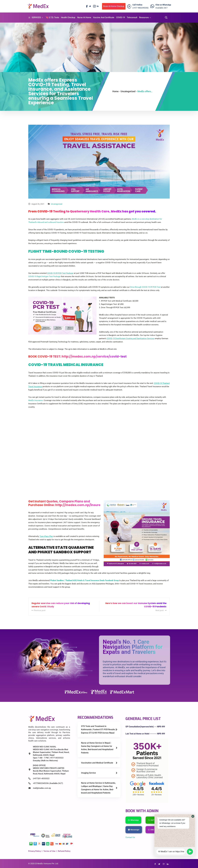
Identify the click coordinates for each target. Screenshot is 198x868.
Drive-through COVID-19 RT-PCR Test (145, 287)
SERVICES (36, 17)
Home (115, 91)
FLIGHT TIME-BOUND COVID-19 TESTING (66, 251)
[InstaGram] (163, 864)
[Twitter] (90, 6)
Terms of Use (49, 851)
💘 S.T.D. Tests (52, 17)
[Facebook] (86, 6)
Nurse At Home (84, 17)
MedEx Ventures (44, 864)
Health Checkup (68, 17)
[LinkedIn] (98, 6)
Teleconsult (132, 17)
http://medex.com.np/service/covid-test (94, 356)
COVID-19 (120, 17)
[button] (193, 816)
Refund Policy (64, 851)
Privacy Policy (35, 851)
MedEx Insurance (35, 400)
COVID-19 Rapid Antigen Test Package (44, 276)
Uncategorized (57, 204)
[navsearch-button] (165, 18)
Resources (145, 17)
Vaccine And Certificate (104, 17)
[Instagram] (94, 6)
